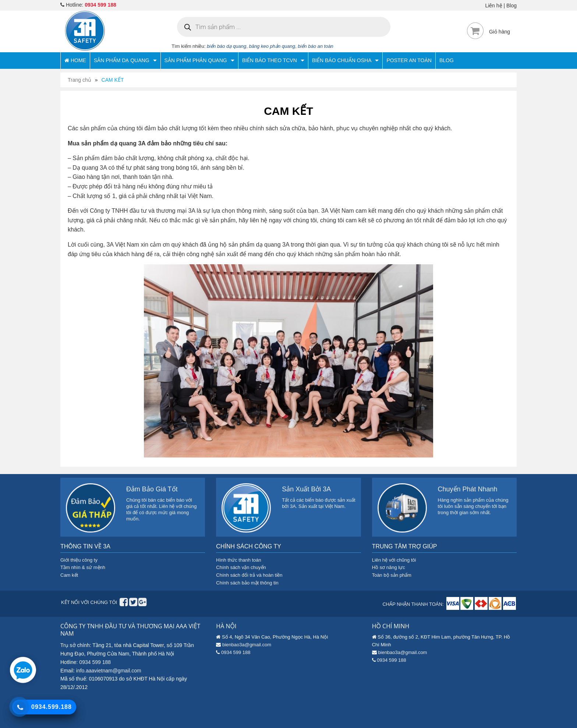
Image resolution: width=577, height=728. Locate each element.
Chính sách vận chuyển (241, 567)
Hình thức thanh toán (238, 560)
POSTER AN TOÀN (409, 60)
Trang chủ (79, 80)
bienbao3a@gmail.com (247, 645)
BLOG (447, 60)
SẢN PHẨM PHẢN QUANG (199, 60)
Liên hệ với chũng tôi (394, 560)
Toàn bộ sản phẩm (392, 575)
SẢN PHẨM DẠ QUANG (125, 60)
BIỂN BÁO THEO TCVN (273, 60)
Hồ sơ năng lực (389, 567)
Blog (511, 6)
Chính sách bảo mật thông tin (247, 583)
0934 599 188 (100, 5)
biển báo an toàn (316, 46)
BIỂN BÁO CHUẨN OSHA (346, 60)
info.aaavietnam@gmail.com (109, 671)
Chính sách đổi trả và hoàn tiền (249, 575)
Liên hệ (493, 6)
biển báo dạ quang (226, 46)
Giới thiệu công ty (79, 560)
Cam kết (69, 575)
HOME (75, 60)
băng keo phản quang (272, 46)
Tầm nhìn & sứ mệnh (83, 567)
